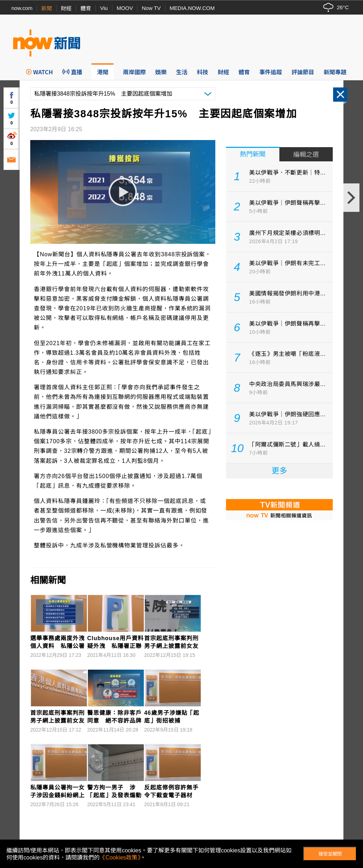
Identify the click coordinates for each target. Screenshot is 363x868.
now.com (22, 8)
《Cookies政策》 (120, 858)
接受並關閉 (330, 854)
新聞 (47, 8)
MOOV (125, 8)
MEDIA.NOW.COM (192, 8)
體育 (86, 8)
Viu (104, 8)
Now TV (151, 8)
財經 (66, 8)
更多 (279, 471)
